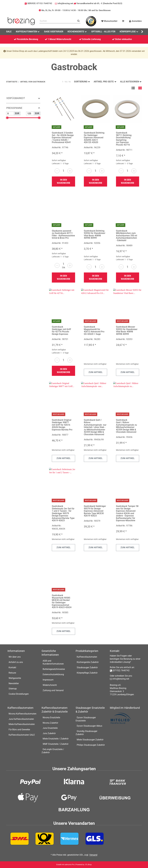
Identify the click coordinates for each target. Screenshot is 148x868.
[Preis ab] (10, 113)
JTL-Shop (88, 865)
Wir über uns (15, 657)
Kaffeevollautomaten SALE (22, 735)
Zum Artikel (96, 372)
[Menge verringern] (57, 171)
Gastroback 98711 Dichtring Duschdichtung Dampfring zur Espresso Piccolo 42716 (124, 139)
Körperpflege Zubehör (87, 673)
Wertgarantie (15, 678)
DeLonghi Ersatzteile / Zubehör (53, 751)
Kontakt (12, 667)
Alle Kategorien (131, 82)
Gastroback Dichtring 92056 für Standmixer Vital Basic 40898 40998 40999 (95, 234)
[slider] (7, 118)
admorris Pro (70, 865)
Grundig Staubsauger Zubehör (86, 733)
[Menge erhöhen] (70, 171)
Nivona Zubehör (50, 723)
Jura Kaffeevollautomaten (21, 719)
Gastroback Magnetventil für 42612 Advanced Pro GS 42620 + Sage (94, 330)
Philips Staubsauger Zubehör (91, 745)
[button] (133, 88)
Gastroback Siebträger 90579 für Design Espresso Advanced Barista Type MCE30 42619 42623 (95, 511)
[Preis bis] (30, 113)
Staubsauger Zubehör (87, 667)
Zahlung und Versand (53, 690)
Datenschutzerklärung (53, 674)
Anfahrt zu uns (16, 662)
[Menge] (63, 171)
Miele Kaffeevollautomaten (22, 724)
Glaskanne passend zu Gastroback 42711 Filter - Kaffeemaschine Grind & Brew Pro (63, 234)
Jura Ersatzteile (50, 728)
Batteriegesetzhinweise (54, 669)
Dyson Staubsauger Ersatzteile (86, 719)
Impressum (48, 680)
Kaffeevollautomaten (87, 657)
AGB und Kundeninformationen (53, 662)
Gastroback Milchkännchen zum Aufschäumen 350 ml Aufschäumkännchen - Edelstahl (127, 236)
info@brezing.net (65, 3)
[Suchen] (58, 21)
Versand (93, 855)
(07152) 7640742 (121, 670)
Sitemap (13, 689)
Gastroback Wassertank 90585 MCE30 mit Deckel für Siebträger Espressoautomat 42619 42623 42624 (62, 601)
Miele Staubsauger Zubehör (90, 740)
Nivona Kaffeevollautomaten (23, 714)
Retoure (12, 673)
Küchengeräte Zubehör (88, 662)
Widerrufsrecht (50, 685)
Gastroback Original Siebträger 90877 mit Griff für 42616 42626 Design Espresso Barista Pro (62, 425)
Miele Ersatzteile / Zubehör (56, 739)
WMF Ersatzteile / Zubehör (56, 744)
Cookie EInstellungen (19, 694)
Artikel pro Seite (105, 82)
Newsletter (14, 683)
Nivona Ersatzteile (51, 718)
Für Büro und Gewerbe (19, 730)
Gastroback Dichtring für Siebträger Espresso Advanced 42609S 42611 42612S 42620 (94, 138)
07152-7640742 (44, 3)
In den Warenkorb (63, 181)
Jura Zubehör (49, 733)
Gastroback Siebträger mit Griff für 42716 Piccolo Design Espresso (61, 330)
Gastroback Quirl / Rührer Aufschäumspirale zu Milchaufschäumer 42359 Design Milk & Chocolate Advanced (126, 426)
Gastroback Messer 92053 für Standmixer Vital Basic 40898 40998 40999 (127, 330)
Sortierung (82, 82)
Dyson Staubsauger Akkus (89, 726)
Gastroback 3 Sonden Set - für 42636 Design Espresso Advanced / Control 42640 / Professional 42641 (63, 138)
